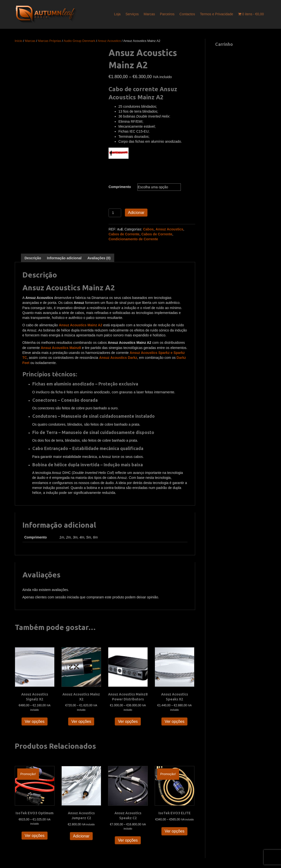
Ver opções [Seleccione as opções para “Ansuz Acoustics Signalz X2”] (35, 721)
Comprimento (120, 187)
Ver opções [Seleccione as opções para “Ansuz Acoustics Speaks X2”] (174, 721)
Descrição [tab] (33, 258)
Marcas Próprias (50, 41)
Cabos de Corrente (124, 234)
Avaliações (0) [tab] (99, 258)
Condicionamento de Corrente (133, 239)
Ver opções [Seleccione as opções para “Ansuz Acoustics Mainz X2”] (81, 721)
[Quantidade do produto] (115, 213)
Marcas (149, 14)
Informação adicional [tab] (64, 258)
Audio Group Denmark (79, 41)
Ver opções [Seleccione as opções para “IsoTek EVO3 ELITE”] (174, 831)
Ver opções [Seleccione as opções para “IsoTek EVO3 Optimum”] (35, 836)
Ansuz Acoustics (109, 41)
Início (19, 41)
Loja (117, 14)
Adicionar (136, 213)
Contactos (187, 14)
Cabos (148, 229)
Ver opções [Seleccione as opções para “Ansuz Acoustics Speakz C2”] (128, 840)
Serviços (132, 14)
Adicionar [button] (81, 836)
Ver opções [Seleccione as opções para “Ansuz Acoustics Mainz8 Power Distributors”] (128, 721)
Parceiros (167, 14)
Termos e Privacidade (216, 14)
